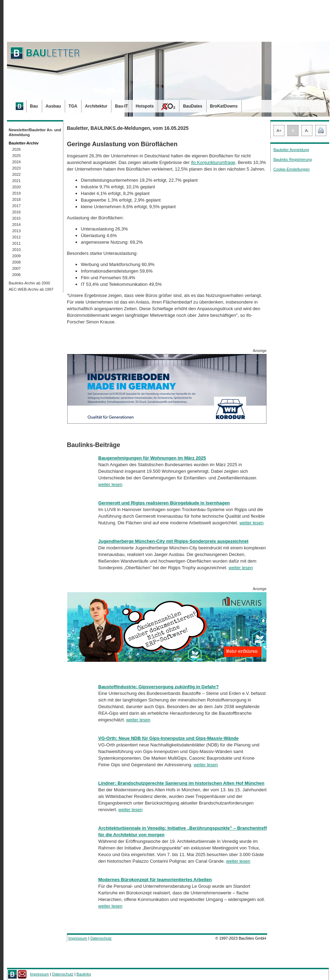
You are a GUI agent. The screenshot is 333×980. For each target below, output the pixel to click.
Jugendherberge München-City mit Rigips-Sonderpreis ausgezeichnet (173, 541)
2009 (16, 256)
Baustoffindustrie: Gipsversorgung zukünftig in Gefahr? (158, 687)
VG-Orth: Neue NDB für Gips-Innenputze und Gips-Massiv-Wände (168, 738)
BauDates (192, 106)
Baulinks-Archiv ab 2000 (29, 283)
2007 (16, 268)
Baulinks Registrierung (293, 159)
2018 (16, 199)
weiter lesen (110, 484)
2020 (16, 187)
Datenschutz (101, 938)
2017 (16, 206)
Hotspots (145, 106)
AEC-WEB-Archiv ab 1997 (31, 289)
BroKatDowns (224, 106)
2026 (16, 149)
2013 (16, 231)
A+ (279, 131)
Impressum (78, 938)
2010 (16, 250)
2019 (16, 193)
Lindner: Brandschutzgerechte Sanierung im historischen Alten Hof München (181, 783)
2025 (16, 156)
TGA (73, 106)
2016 (16, 212)
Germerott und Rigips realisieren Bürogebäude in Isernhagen (164, 503)
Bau (34, 106)
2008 (16, 262)
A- (307, 131)
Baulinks (84, 974)
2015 (16, 218)
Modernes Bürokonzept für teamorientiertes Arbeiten (155, 880)
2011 (16, 243)
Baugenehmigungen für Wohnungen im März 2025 (152, 458)
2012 (16, 237)
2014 (16, 225)
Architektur (96, 106)
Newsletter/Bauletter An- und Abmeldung (35, 132)
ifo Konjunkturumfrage (213, 162)
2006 (16, 275)
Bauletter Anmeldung (291, 150)
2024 (16, 162)
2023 (16, 168)
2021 (16, 181)
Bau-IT (121, 106)
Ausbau (53, 106)
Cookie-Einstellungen (292, 169)
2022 (16, 174)
